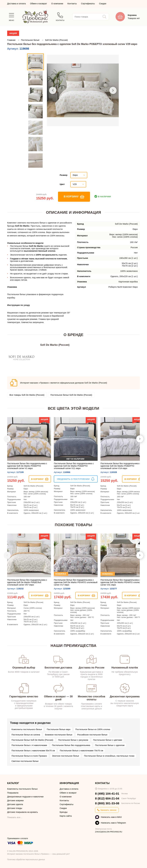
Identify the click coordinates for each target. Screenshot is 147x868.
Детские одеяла (15, 804)
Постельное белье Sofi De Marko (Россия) (71, 395)
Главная (12, 40)
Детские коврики (15, 800)
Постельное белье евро (59, 729)
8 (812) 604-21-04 (107, 798)
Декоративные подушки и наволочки (25, 797)
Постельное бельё (30, 40)
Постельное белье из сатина (26, 735)
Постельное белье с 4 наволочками (29, 745)
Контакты (72, 4)
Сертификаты (88, 4)
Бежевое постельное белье (59, 735)
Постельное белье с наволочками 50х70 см (33, 750)
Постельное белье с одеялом (110, 745)
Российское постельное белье (92, 735)
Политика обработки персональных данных (26, 859)
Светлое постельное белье (25, 761)
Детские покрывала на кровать (23, 812)
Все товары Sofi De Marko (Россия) (27, 395)
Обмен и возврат (38, 4)
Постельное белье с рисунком (73, 740)
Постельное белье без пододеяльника (71, 745)
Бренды (64, 812)
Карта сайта (66, 816)
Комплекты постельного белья (27, 729)
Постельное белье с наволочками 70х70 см (81, 750)
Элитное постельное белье (66, 756)
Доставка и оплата (16, 4)
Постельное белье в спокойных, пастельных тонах (109, 756)
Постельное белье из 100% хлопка (93, 729)
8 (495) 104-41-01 (107, 794)
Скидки (103, 4)
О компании (57, 4)
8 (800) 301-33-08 (107, 803)
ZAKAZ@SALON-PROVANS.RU (109, 832)
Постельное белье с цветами (108, 740)
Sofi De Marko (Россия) (56, 40)
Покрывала (13, 793)
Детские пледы (15, 808)
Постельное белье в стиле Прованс (29, 756)
